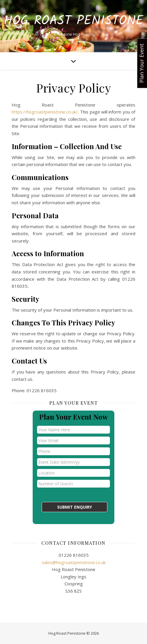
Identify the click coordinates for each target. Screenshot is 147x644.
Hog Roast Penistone (74, 21)
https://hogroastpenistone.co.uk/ (45, 112)
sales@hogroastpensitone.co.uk (74, 562)
